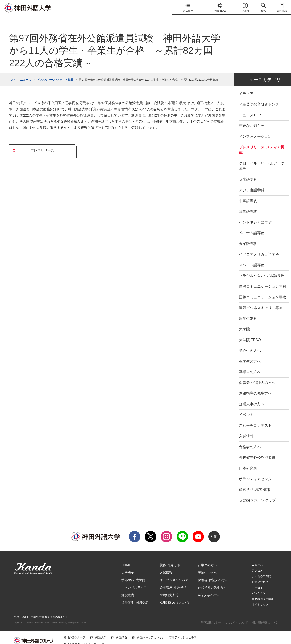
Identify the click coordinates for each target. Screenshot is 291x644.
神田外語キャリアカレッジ (148, 631)
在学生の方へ (250, 355)
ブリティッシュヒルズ (183, 631)
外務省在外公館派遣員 (257, 451)
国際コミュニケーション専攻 (263, 290)
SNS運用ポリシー (211, 616)
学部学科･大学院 (133, 573)
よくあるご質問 (261, 570)
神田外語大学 (98, 631)
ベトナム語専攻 (252, 226)
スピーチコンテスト (255, 419)
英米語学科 (248, 173)
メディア (246, 87)
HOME (126, 558)
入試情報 (246, 430)
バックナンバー (261, 587)
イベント (246, 408)
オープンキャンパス (174, 573)
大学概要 (128, 566)
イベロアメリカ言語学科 (259, 248)
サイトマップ (260, 598)
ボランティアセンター (257, 472)
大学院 (244, 323)
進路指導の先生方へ (255, 387)
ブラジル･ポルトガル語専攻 (262, 269)
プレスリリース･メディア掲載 (55, 73)
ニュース (26, 73)
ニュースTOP (250, 108)
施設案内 (128, 588)
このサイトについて (237, 616)
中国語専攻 (248, 194)
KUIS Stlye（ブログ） (175, 596)
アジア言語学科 (252, 184)
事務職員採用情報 (263, 592)
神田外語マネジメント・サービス (84, 637)
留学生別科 (248, 312)
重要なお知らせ (252, 119)
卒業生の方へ (250, 365)
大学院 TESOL (251, 333)
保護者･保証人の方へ (213, 573)
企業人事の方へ (252, 397)
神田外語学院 (119, 631)
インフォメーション (255, 130)
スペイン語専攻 (252, 258)
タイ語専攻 (248, 237)
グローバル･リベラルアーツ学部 (262, 159)
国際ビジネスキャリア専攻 (261, 301)
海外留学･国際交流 (135, 596)
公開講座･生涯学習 (173, 581)
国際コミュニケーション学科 (263, 280)
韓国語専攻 (248, 205)
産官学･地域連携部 (254, 483)
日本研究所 (248, 462)
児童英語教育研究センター (261, 98)
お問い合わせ (260, 575)
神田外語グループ (75, 631)
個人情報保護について (265, 616)
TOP (12, 73)
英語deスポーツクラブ (257, 494)
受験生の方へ (250, 344)
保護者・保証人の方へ (257, 376)
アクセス (257, 564)
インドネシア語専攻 (255, 216)
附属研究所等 (169, 588)
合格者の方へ (250, 440)
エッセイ (257, 581)
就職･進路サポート (173, 558)
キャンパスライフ (134, 581)
